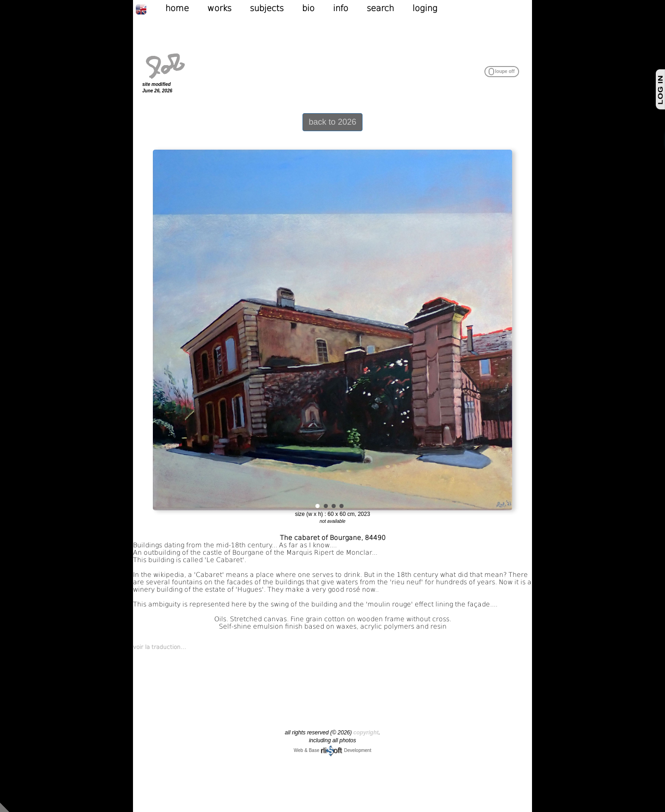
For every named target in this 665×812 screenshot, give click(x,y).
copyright (366, 733)
